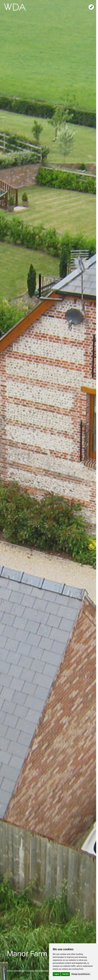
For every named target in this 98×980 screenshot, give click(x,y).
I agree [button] (57, 974)
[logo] (15, 7)
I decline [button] (65, 974)
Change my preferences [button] (81, 974)
